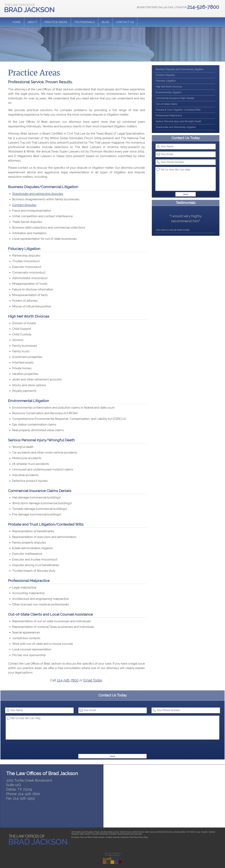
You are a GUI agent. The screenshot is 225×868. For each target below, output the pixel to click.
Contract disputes (24, 205)
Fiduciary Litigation (24, 249)
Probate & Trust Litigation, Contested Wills (178, 110)
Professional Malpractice (29, 581)
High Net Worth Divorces (29, 316)
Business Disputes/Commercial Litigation (43, 187)
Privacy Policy (143, 837)
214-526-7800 (68, 680)
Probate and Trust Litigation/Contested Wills (46, 524)
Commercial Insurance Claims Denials (40, 491)
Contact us (125, 22)
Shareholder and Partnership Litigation (176, 127)
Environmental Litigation (29, 401)
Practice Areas (56, 22)
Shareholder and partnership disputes (38, 194)
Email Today (93, 680)
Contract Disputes (165, 75)
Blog (105, 22)
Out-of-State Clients (167, 104)
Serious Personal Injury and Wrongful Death (179, 121)
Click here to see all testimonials (173, 230)
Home (17, 22)
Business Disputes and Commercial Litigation (180, 69)
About (33, 22)
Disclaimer (125, 837)
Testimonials (85, 22)
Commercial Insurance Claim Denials (175, 98)
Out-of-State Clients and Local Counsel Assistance (50, 614)
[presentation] (113, 748)
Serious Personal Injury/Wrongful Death (41, 440)
